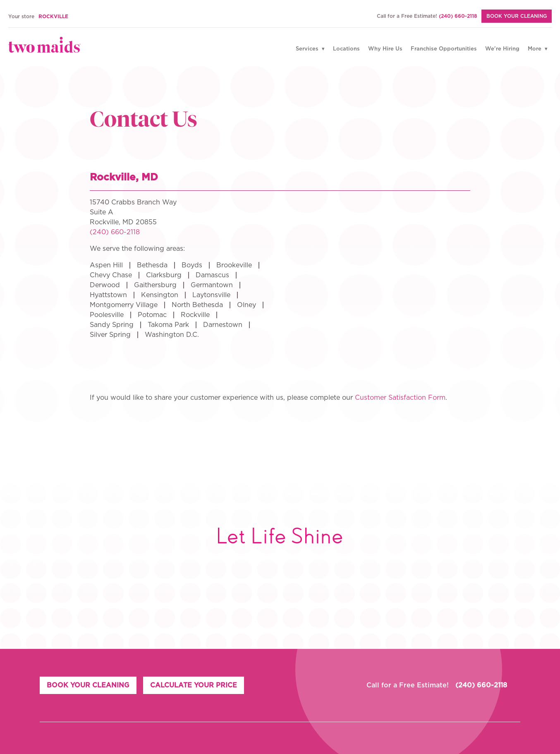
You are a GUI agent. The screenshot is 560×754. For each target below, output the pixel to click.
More (535, 49)
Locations (346, 49)
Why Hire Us (385, 49)
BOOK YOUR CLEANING (88, 685)
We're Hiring (502, 49)
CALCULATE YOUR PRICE (194, 685)
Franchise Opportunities (444, 49)
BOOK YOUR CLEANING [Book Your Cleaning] (517, 16)
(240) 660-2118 (458, 16)
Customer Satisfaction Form (400, 398)
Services (308, 49)
